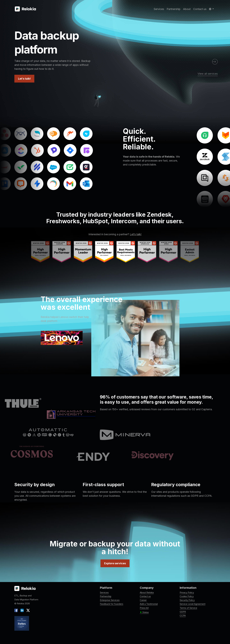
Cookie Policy (187, 596)
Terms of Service (188, 608)
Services (159, 9)
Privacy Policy (187, 592)
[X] (27, 610)
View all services (208, 74)
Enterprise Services (110, 600)
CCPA (183, 615)
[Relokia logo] (25, 589)
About (187, 9)
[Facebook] (17, 610)
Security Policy (187, 600)
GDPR (183, 612)
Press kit (144, 608)
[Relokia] (25, 9)
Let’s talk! (24, 79)
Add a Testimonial (149, 604)
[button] (211, 9)
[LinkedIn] (22, 610)
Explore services (115, 563)
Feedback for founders (112, 604)
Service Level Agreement (193, 604)
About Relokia (147, 592)
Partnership (174, 9)
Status (144, 612)
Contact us (200, 9)
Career (143, 600)
